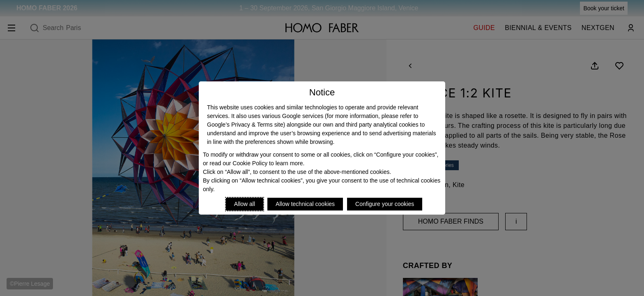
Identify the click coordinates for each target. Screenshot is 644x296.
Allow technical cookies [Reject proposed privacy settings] (305, 204)
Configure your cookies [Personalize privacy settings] (385, 204)
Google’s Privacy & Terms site (245, 125)
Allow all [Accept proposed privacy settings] (245, 204)
